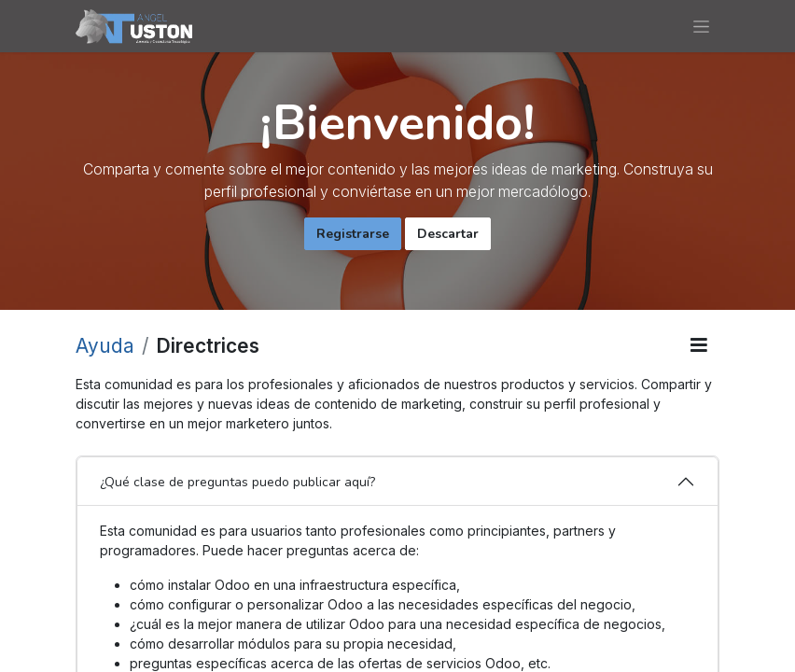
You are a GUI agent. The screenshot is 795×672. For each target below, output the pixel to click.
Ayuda (105, 346)
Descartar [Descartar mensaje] (448, 234)
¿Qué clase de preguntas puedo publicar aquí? (237, 482)
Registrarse (353, 234)
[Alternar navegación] (701, 26)
